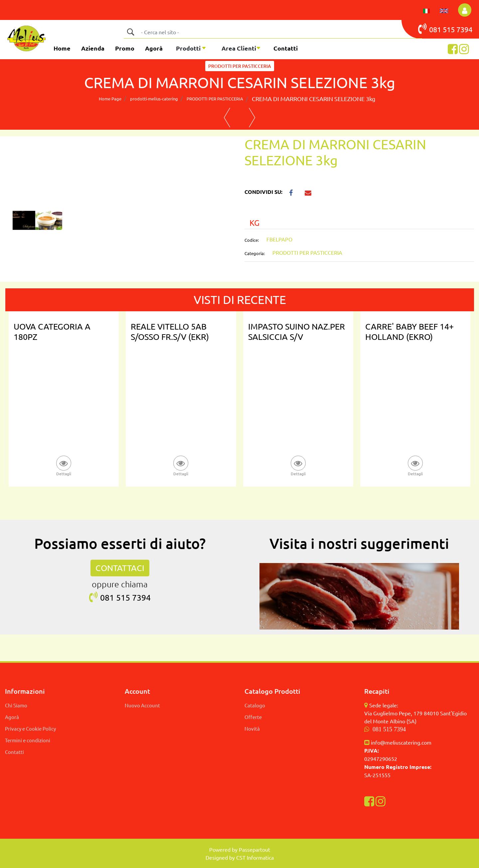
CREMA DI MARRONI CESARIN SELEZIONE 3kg (314, 99)
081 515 (437, 29)
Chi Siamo (16, 705)
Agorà (154, 48)
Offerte (253, 717)
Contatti (286, 48)
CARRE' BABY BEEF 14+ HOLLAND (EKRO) (409, 332)
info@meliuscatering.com (401, 742)
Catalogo (255, 705)
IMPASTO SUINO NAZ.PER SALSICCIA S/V (297, 332)
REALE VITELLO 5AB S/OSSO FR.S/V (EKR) (170, 332)
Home (62, 48)
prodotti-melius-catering (154, 99)
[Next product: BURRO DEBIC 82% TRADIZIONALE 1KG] (252, 118)
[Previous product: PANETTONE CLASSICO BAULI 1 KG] (227, 118)
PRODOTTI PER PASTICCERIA (240, 66)
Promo (125, 48)
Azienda (93, 48)
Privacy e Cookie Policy (30, 728)
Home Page (110, 99)
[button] (130, 32)
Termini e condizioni (28, 740)
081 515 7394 (389, 729)
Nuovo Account (142, 705)
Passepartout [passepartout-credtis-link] (254, 849)
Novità (252, 728)
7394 (464, 29)
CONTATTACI (120, 568)
